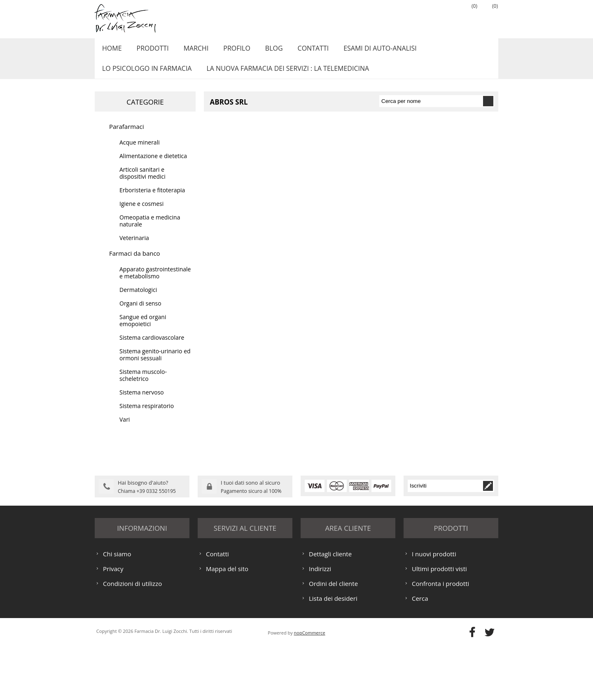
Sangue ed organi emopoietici (143, 329)
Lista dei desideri (333, 652)
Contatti (302, 51)
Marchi (191, 51)
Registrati (426, 17)
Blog (265, 51)
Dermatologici (138, 299)
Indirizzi (320, 623)
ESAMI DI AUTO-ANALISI (367, 51)
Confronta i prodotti (440, 637)
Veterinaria (134, 247)
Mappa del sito (227, 623)
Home (111, 51)
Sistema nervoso (142, 401)
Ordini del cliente (333, 637)
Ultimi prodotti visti (439, 623)
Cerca (420, 652)
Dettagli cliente (330, 608)
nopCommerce (310, 687)
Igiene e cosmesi (141, 213)
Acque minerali (140, 151)
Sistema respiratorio (147, 415)
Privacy (113, 623)
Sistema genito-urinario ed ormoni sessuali (155, 364)
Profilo (229, 51)
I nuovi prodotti (434, 608)
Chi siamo (117, 608)
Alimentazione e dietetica (153, 165)
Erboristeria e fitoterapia (152, 199)
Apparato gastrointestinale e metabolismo (155, 282)
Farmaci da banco (135, 262)
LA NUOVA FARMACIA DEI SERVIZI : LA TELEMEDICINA (284, 75)
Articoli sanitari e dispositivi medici (142, 182)
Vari (125, 428)
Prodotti (149, 51)
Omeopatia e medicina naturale (150, 230)
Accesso (447, 17)
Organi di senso (140, 312)
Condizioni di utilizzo (132, 637)
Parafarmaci (127, 135)
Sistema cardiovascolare (152, 346)
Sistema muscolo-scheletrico (143, 384)
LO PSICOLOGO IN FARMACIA (146, 75)
